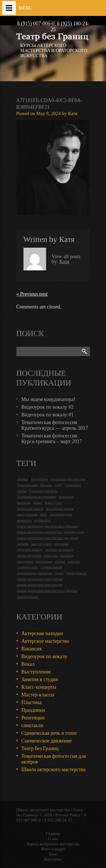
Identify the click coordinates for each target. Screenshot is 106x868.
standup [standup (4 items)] (23, 479)
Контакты (53, 859)
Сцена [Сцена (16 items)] (22, 491)
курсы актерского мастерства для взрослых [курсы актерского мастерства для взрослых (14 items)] (51, 532)
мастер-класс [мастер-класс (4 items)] (41, 544)
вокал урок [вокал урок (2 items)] (53, 503)
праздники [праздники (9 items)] (25, 561)
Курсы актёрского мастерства (53, 844)
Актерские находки (42, 633)
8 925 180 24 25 (58, 820)
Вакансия (32, 649)
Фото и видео (53, 849)
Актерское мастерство (45, 641)
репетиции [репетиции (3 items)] (44, 561)
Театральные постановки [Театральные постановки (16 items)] (36, 497)
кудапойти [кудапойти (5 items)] (43, 520)
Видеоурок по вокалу (44, 656)
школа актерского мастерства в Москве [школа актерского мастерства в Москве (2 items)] (47, 591)
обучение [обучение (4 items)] (61, 544)
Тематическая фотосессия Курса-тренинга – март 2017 (52, 439)
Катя (73, 113)
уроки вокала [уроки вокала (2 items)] (76, 573)
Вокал (28, 664)
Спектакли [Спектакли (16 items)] (73, 485)
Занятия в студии (40, 679)
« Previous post (32, 294)
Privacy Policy (68, 815)
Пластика (32, 702)
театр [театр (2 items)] (59, 573)
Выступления (36, 672)
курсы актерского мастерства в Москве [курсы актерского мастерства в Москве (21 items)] (47, 526)
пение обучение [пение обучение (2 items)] (29, 555)
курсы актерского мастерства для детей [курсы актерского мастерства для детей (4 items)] (48, 538)
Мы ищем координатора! (48, 399)
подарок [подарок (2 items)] (67, 555)
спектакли (33, 725)
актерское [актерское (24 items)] (66, 497)
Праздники (33, 710)
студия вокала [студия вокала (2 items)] (52, 567)
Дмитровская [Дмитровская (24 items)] (27, 485)
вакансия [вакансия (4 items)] (24, 503)
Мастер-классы (38, 695)
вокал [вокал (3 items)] (38, 503)
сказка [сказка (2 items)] (60, 561)
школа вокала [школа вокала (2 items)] (27, 597)
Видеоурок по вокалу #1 (48, 415)
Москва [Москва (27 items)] (46, 485)
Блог (53, 854)
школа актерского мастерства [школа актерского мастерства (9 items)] (40, 585)
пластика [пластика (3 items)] (51, 555)
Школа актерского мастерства (54, 769)
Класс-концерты (39, 687)
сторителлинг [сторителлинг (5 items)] (28, 567)
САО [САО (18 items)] (58, 485)
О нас (53, 839)
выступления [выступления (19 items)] (27, 514)
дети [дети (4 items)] (43, 514)
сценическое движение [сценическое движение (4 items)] (35, 573)
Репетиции (33, 718)
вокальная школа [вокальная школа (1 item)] (30, 509)
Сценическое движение (47, 741)
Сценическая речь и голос (49, 733)
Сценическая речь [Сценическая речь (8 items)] (43, 491)
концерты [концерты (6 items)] (24, 520)
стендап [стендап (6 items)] (74, 561)
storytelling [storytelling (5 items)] (39, 479)
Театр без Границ (40, 748)
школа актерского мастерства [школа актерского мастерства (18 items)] (40, 579)
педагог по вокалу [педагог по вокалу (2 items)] (60, 549)
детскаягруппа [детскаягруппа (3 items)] (61, 514)
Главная (53, 834)
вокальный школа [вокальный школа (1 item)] (60, 509)
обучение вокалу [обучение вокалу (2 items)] (30, 549)
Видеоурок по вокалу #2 (48, 407)
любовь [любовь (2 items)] (23, 544)
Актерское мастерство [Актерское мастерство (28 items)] (68, 479)
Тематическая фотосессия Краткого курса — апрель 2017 (55, 425)
